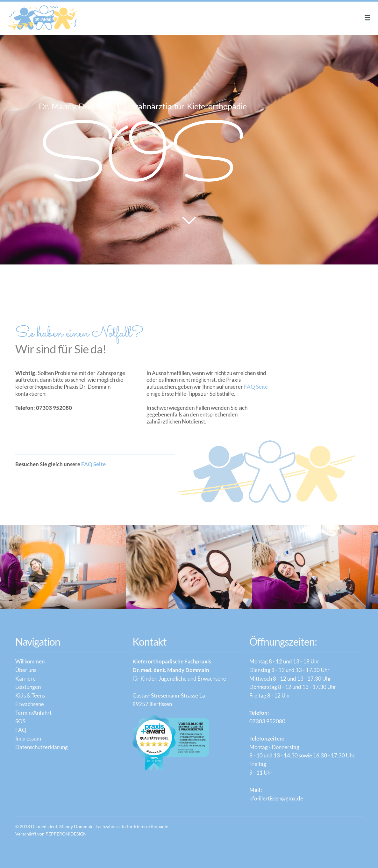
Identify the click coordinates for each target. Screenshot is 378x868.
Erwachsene (30, 704)
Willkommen (30, 661)
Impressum (28, 738)
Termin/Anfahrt (33, 713)
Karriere (25, 679)
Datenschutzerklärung (42, 747)
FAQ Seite (256, 387)
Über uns (26, 670)
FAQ (21, 730)
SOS (20, 721)
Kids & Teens (30, 695)
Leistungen (28, 687)
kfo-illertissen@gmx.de (276, 798)
